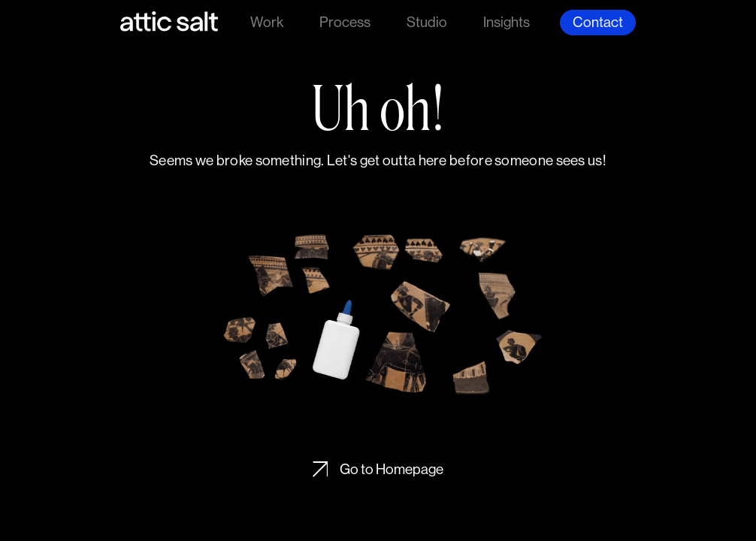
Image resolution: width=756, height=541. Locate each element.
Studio (427, 22)
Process (345, 22)
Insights (507, 22)
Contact (598, 22)
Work (267, 22)
